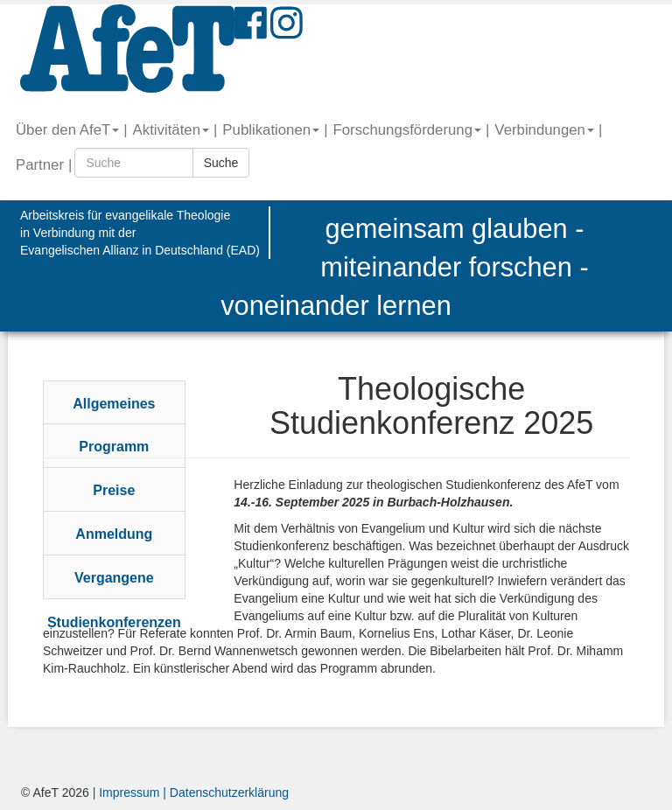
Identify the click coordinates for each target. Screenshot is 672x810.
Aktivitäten (171, 130)
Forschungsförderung (407, 130)
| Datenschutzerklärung (224, 793)
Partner (40, 165)
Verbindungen (544, 130)
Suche (221, 163)
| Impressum (126, 793)
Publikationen (271, 130)
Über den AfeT (67, 130)
